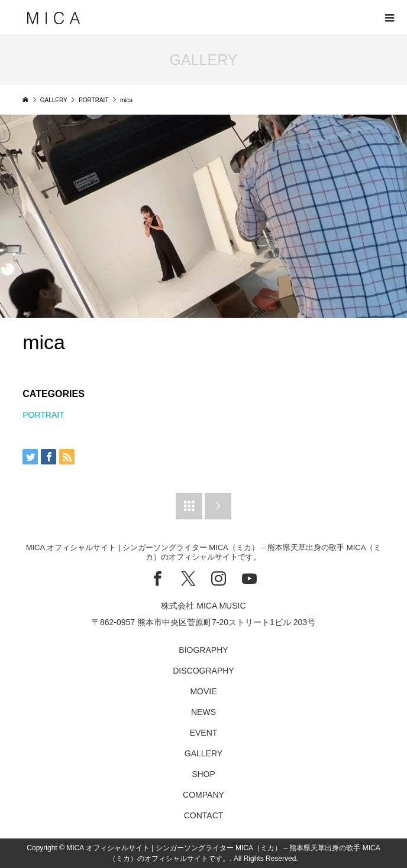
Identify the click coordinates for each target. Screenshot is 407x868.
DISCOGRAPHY (203, 671)
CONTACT (204, 815)
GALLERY (204, 753)
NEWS (204, 712)
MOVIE (203, 691)
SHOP (204, 774)
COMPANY (204, 795)
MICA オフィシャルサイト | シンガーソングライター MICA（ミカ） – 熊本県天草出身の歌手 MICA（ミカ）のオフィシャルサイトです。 (204, 552)
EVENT (204, 733)
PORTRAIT (43, 415)
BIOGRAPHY (203, 650)
